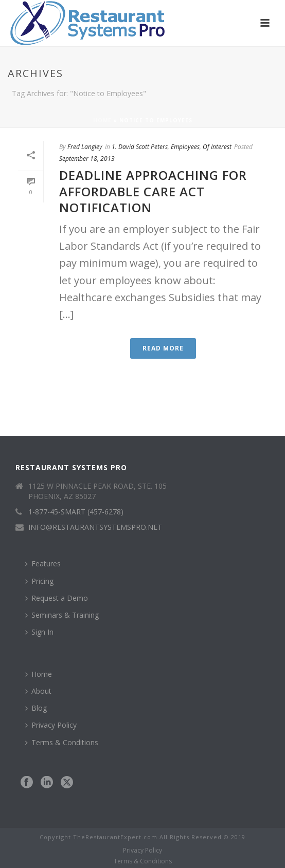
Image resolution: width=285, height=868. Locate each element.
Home (102, 120)
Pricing (39, 581)
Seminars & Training (62, 615)
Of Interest (217, 147)
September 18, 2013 (87, 159)
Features (43, 564)
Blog (36, 708)
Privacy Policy (51, 725)
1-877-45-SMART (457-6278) (76, 512)
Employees (185, 147)
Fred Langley (85, 147)
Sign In (39, 632)
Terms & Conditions (62, 742)
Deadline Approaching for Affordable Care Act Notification (153, 191)
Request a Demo (57, 598)
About (38, 691)
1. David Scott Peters (140, 147)
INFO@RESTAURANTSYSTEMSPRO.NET (95, 527)
